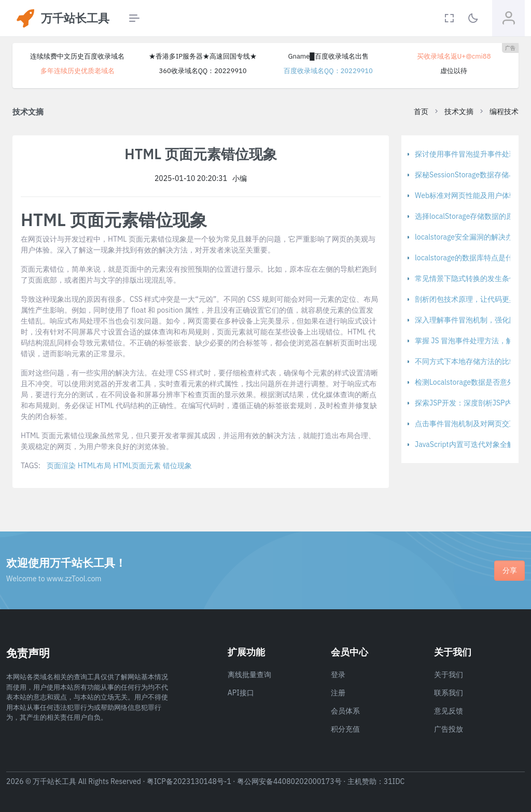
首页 (421, 111)
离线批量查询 (249, 675)
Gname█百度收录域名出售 (328, 56)
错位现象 (177, 466)
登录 (338, 675)
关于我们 (449, 675)
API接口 (241, 693)
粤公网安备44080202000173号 (289, 781)
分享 (510, 570)
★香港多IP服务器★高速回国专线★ (203, 56)
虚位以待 (454, 71)
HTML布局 (94, 466)
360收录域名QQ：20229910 (202, 71)
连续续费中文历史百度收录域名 (77, 56)
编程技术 (504, 111)
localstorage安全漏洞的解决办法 (467, 237)
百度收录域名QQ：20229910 (328, 71)
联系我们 (449, 693)
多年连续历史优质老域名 (78, 71)
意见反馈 (449, 711)
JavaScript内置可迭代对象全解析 (468, 444)
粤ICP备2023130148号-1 (189, 781)
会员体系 (345, 711)
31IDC (394, 781)
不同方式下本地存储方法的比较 (466, 361)
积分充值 (345, 729)
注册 (338, 693)
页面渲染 (61, 466)
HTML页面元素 (137, 466)
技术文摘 (459, 111)
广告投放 (449, 729)
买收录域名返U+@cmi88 (454, 56)
